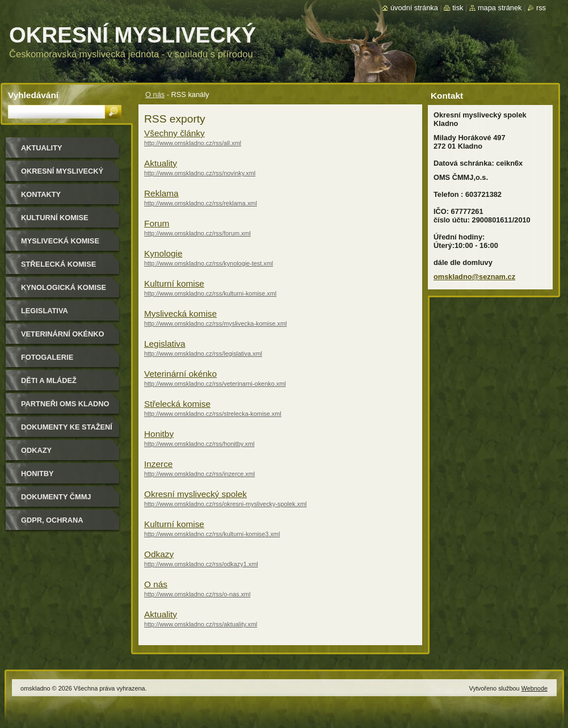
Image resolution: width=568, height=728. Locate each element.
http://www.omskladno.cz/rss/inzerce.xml (199, 474)
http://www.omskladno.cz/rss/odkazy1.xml (201, 564)
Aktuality (161, 163)
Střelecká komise (177, 404)
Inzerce (158, 464)
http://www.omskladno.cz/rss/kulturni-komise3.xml (212, 534)
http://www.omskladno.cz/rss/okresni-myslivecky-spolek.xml (225, 504)
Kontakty (41, 194)
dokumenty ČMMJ (56, 497)
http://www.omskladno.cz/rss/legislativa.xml (203, 354)
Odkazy (159, 554)
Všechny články (174, 133)
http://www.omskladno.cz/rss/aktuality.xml (201, 624)
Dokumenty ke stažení (67, 427)
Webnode (535, 688)
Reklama (161, 193)
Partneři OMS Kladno (65, 404)
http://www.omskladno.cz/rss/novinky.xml (200, 173)
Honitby (159, 434)
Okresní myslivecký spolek (195, 494)
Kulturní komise (174, 283)
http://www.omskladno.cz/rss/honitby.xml (199, 444)
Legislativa (165, 344)
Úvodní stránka (414, 8)
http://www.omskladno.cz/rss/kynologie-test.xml (209, 263)
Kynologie (163, 253)
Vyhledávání (33, 95)
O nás (155, 94)
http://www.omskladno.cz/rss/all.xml (193, 143)
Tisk (458, 8)
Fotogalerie (47, 357)
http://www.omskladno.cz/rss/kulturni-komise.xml (210, 293)
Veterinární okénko (180, 374)
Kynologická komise (64, 287)
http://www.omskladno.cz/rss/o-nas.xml (197, 594)
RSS (541, 8)
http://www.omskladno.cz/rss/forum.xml (197, 233)
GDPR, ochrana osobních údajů (54, 524)
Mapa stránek (500, 8)
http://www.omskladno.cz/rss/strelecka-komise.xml (213, 414)
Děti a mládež (49, 380)
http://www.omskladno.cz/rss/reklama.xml (201, 203)
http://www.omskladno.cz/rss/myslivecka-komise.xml (215, 323)
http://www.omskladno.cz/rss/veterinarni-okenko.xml (215, 384)
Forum (157, 223)
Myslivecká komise (180, 313)
